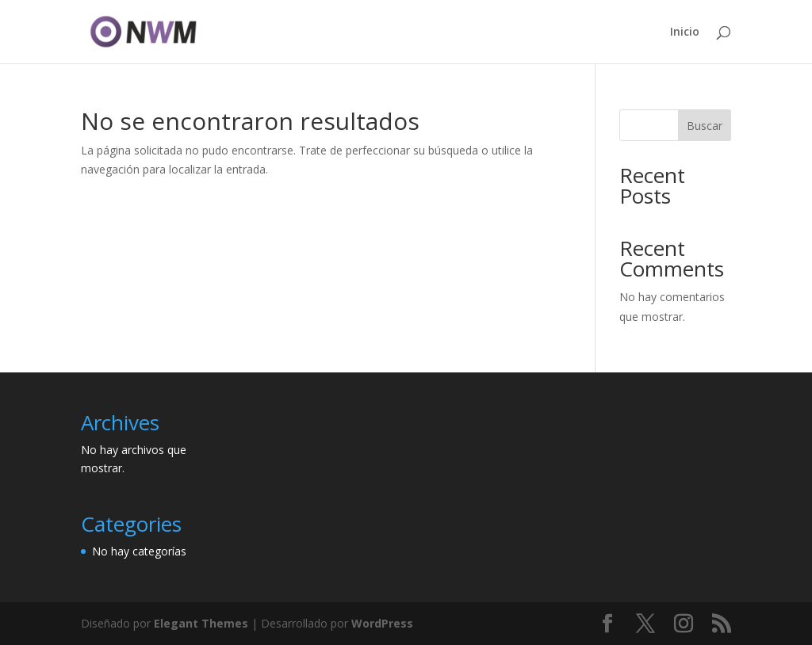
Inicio (685, 32)
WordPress (382, 623)
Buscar (705, 126)
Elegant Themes (201, 623)
